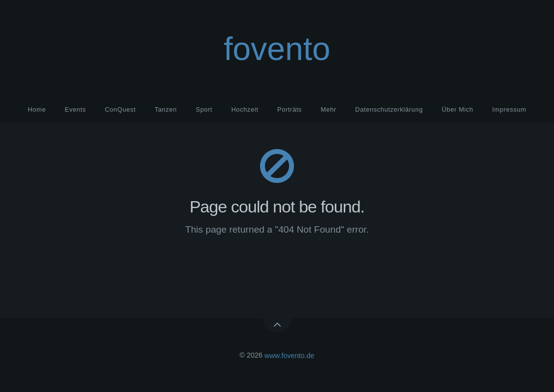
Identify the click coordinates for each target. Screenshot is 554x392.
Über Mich (457, 109)
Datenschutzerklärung (389, 109)
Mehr (328, 109)
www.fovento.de (290, 355)
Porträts (290, 109)
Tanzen (166, 109)
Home (37, 109)
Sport (204, 109)
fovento (277, 49)
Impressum (509, 109)
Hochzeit (245, 109)
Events (76, 109)
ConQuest (120, 109)
